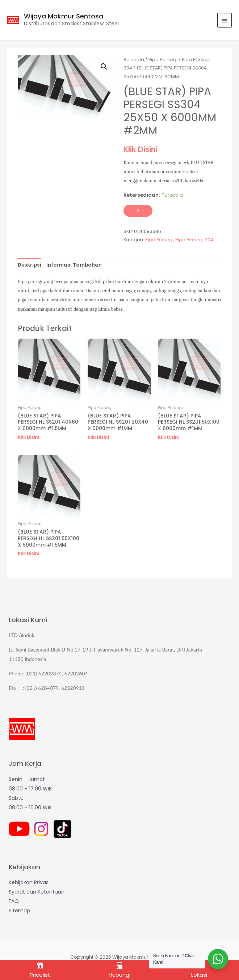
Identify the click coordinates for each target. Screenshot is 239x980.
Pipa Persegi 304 (194, 240)
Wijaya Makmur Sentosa (64, 16)
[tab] (30, 265)
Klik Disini (141, 149)
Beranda (134, 60)
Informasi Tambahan (74, 265)
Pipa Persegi (163, 60)
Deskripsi (30, 265)
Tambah (138, 211)
